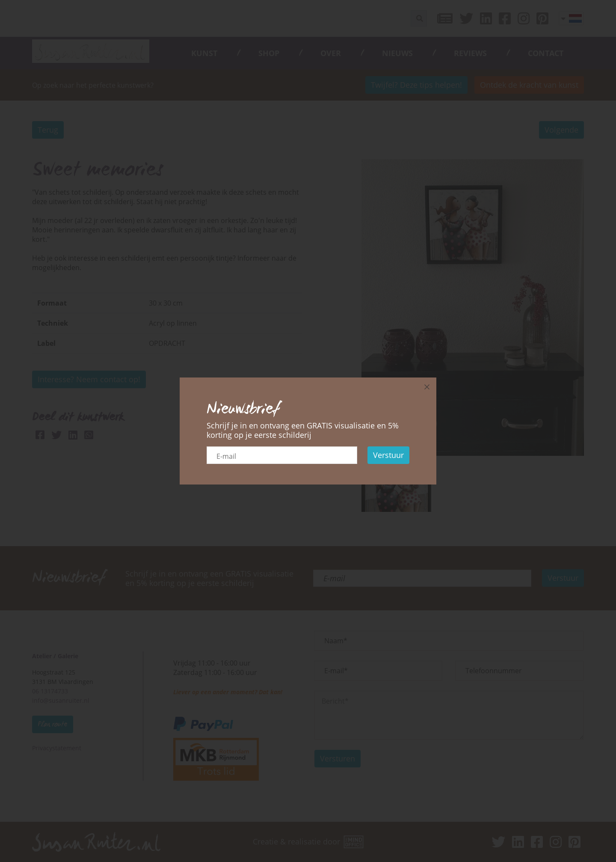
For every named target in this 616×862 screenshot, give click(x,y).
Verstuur (388, 455)
